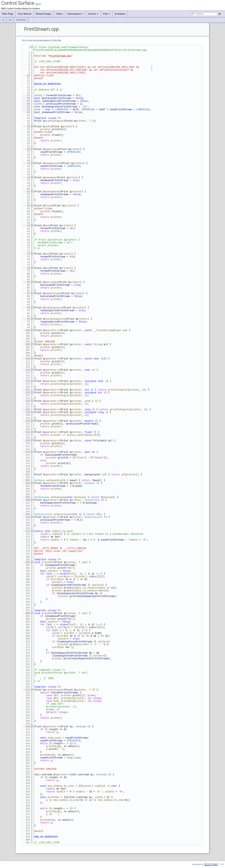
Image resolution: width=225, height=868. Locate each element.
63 (26, 225)
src (3, 20)
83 (26, 282)
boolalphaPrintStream (56, 98)
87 (26, 293)
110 (26, 358)
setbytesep (58, 497)
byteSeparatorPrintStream (59, 106)
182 (26, 562)
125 (26, 401)
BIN (72, 256)
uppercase (51, 149)
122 (26, 392)
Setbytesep (42, 497)
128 (26, 409)
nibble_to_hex (62, 531)
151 (26, 474)
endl (48, 126)
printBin (48, 613)
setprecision (62, 514)
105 (26, 344)
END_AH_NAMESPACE (46, 837)
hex (47, 225)
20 (26, 104)
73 (26, 254)
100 (26, 330)
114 (26, 370)
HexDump (81, 726)
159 (26, 497)
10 (26, 75)
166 (26, 517)
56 (26, 205)
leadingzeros (54, 307)
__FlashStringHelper (107, 330)
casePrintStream (121, 109)
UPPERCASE (88, 109)
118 (26, 381)
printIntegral (54, 121)
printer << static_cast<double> (73, 435)
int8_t (89, 401)
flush (48, 205)
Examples (120, 14)
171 (26, 531)
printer (81, 121)
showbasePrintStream (56, 112)
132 (26, 421)
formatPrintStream (59, 95)
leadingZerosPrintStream (59, 101)
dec (47, 268)
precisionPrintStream (61, 104)
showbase (51, 177)
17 (26, 95)
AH (10, 20)
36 (26, 149)
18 (26, 98)
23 (26, 112)
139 (26, 440)
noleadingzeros (55, 319)
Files (107, 14)
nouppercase (53, 163)
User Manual (25, 14)
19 (26, 101)
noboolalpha (53, 293)
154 (26, 483)
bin (47, 254)
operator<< (52, 330)
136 (26, 432)
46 (26, 177)
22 (26, 109)
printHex (48, 562)
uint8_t (39, 95)
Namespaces (75, 14)
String (98, 344)
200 (26, 613)
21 (26, 106)
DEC (78, 95)
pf (104, 474)
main (38, 4)
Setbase (39, 480)
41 (26, 163)
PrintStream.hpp (60, 56)
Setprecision (43, 514)
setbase (51, 480)
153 (26, 480)
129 (26, 412)
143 (26, 452)
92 (26, 307)
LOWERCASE (62, 109)
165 (26, 514)
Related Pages (44, 14)
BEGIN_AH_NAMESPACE (48, 84)
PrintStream (21, 20)
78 (26, 268)
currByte (64, 576)
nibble (56, 534)
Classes (93, 14)
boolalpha (51, 282)
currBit (69, 633)
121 (26, 390)
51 (26, 191)
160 (26, 500)
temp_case (54, 738)
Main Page (8, 14)
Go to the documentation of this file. (42, 40)
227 (26, 690)
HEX (72, 228)
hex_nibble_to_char (61, 786)
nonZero (53, 571)
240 (26, 726)
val (84, 562)
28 (26, 126)
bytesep (79, 497)
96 (26, 319)
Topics (59, 14)
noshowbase (52, 191)
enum (37, 109)
